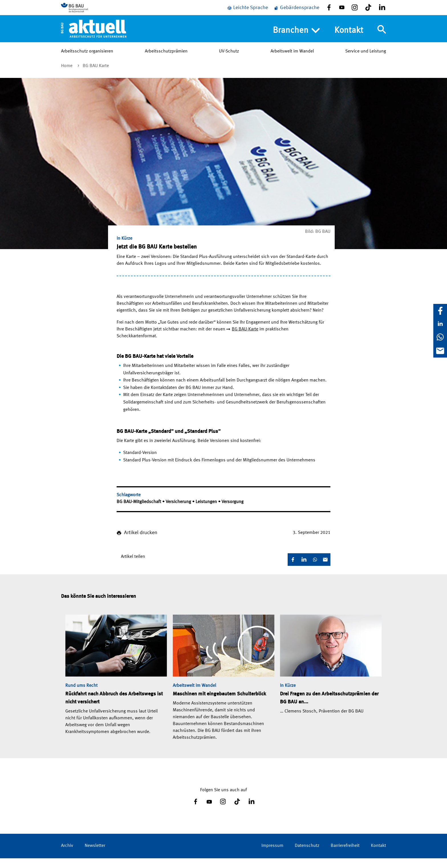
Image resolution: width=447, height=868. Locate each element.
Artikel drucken (141, 542)
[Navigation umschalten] (382, 38)
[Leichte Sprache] (247, 12)
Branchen (296, 39)
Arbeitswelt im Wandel (292, 60)
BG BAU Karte (96, 76)
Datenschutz (307, 855)
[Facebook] (440, 311)
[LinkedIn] (440, 324)
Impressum (272, 855)
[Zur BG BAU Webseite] (87, 12)
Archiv (67, 855)
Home (67, 76)
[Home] (94, 37)
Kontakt (349, 39)
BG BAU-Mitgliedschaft (139, 512)
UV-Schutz (229, 60)
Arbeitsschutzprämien (166, 60)
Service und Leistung (366, 60)
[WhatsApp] (440, 337)
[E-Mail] (440, 351)
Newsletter (95, 855)
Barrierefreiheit (345, 855)
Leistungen (207, 512)
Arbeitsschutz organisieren (87, 60)
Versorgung (232, 512)
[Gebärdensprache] (296, 12)
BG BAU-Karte (245, 339)
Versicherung (179, 512)
